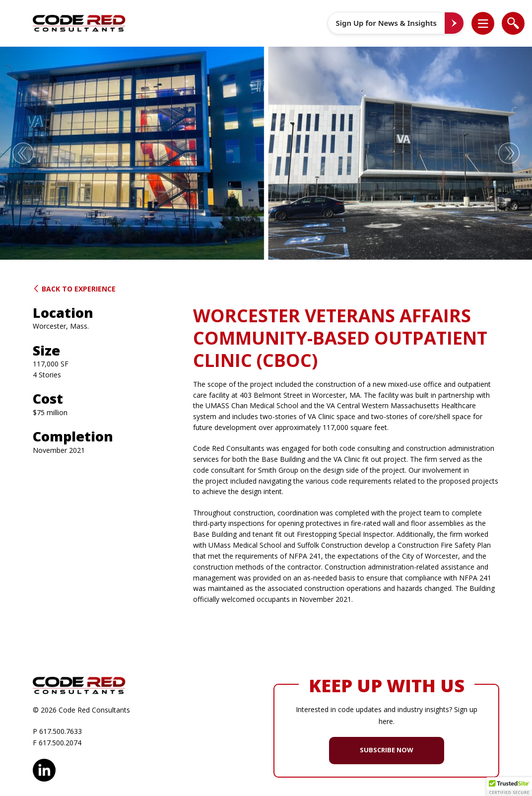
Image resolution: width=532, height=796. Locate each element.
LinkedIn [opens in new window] (44, 769)
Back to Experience (74, 289)
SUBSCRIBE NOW (387, 750)
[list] (483, 23)
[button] (488, 23)
